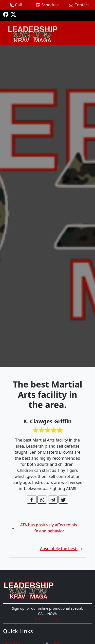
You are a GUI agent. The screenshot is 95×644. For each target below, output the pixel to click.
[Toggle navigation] (85, 33)
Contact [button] (79, 5)
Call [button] (16, 5)
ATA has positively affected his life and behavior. (49, 528)
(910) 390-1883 (48, 619)
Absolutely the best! (59, 549)
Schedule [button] (47, 5)
